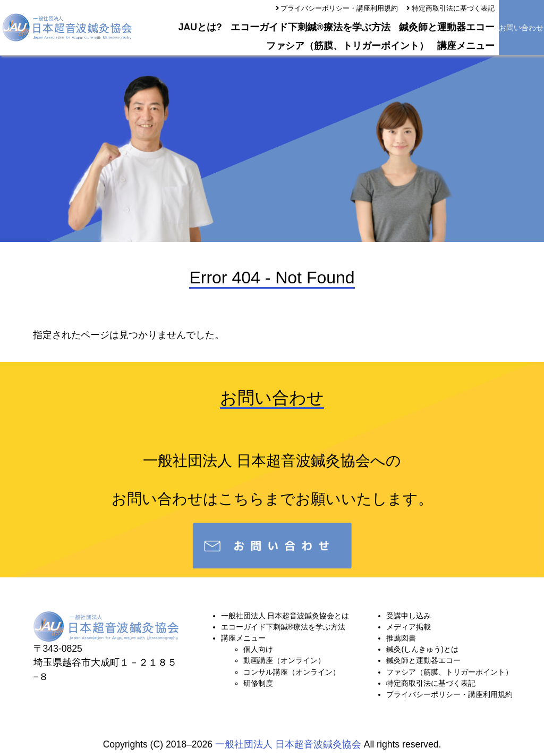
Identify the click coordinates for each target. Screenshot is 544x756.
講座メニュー (466, 46)
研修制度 (258, 683)
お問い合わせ (521, 28)
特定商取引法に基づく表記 (453, 8)
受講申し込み (409, 616)
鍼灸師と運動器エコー (447, 27)
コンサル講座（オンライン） (292, 672)
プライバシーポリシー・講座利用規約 (339, 8)
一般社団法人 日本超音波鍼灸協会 (288, 744)
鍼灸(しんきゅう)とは (422, 649)
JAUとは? (200, 27)
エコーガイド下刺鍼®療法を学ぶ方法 (311, 27)
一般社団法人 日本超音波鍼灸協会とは (285, 616)
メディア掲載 (409, 627)
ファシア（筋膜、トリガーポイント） (347, 46)
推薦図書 (401, 638)
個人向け (258, 649)
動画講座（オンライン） (284, 660)
